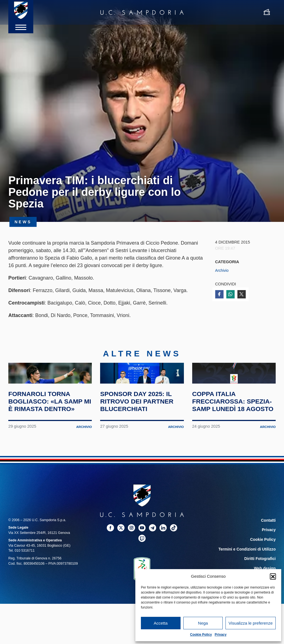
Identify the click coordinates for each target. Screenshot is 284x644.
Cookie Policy (201, 635)
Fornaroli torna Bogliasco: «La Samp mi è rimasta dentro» (44, 431)
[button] (273, 576)
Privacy (221, 635)
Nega (203, 623)
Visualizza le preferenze (251, 623)
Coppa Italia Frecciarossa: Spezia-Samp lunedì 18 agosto (231, 431)
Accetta (161, 623)
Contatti (269, 554)
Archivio (222, 270)
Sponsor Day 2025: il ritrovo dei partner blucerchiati (142, 427)
